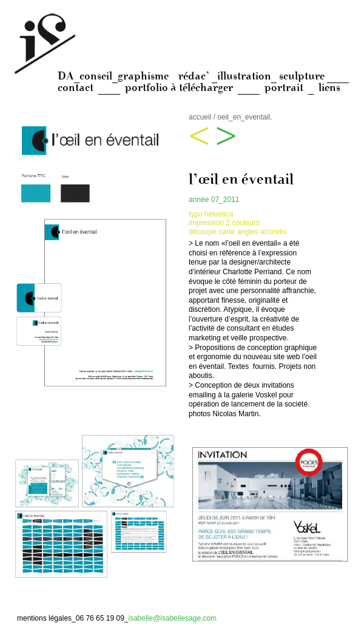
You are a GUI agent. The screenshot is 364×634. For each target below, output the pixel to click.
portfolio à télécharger (179, 88)
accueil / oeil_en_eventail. (230, 117)
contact (76, 88)
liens (329, 88)
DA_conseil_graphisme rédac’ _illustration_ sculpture (192, 76)
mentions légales (44, 618)
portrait (284, 88)
